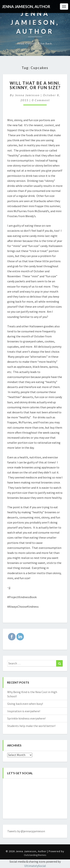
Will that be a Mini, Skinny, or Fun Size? (35, 85)
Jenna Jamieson (27, 95)
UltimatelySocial (35, 866)
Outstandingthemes (35, 855)
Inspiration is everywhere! (24, 711)
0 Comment (41, 100)
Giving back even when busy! (25, 704)
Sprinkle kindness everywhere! (26, 718)
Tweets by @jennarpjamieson (26, 831)
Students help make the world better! (31, 726)
